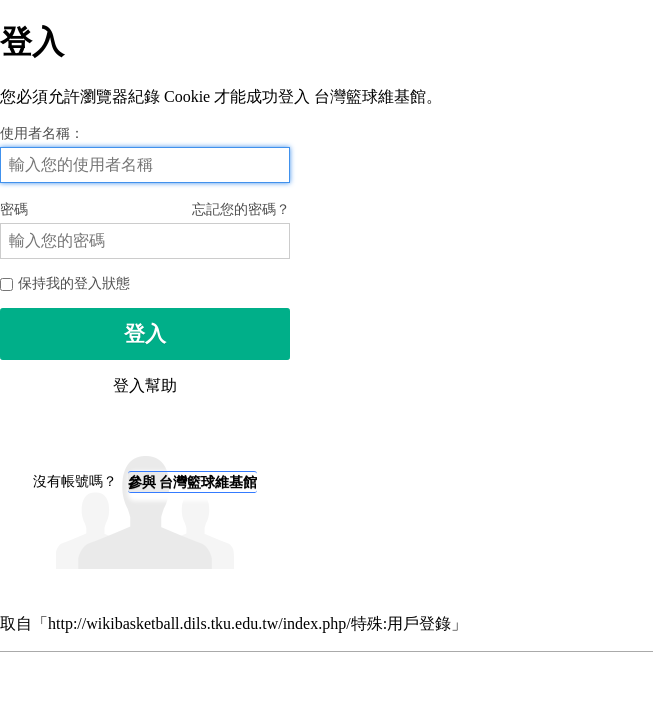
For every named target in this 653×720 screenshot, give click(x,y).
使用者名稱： (42, 133)
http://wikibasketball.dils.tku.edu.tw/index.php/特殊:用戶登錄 (249, 623)
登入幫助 (145, 385)
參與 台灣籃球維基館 (193, 482)
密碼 (145, 209)
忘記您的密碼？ (241, 209)
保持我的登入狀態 (65, 283)
